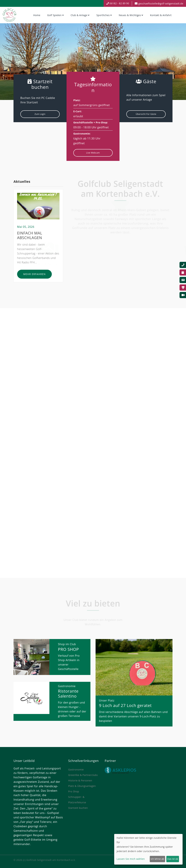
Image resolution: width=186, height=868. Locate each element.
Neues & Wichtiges (130, 15)
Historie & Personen (80, 780)
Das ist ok (173, 859)
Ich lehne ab (157, 859)
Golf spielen (54, 15)
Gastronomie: (82, 134)
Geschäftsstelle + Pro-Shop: (91, 122)
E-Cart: (78, 111)
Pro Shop (74, 791)
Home (37, 15)
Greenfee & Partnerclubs (83, 775)
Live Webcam (93, 153)
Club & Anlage (79, 15)
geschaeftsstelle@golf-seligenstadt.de (161, 4)
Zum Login (40, 114)
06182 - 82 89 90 (118, 3)
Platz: (77, 100)
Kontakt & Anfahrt (161, 15)
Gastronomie (76, 770)
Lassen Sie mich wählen (131, 859)
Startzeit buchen (78, 808)
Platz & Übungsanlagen (82, 786)
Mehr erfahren (34, 276)
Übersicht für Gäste (146, 114)
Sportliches (103, 15)
